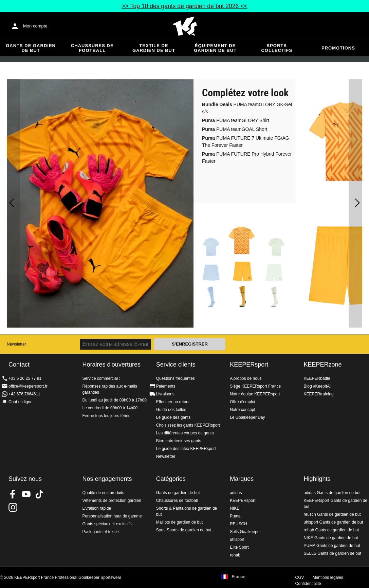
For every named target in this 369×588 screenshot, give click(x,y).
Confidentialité (308, 584)
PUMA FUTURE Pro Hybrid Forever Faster (247, 158)
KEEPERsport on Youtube (26, 494)
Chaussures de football (92, 48)
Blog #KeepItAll (318, 386)
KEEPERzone (323, 365)
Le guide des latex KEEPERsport (186, 449)
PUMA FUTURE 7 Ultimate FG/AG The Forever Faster (246, 142)
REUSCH (238, 524)
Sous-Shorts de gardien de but (184, 530)
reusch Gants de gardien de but (332, 514)
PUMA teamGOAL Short (235, 129)
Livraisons (165, 394)
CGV (300, 577)
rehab (235, 555)
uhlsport (237, 540)
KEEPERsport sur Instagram (13, 507)
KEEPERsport (249, 365)
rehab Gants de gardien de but (331, 530)
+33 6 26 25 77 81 (25, 378)
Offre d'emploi (242, 402)
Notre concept (243, 410)
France (238, 577)
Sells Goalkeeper (245, 532)
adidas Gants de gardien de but (332, 493)
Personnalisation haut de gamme (112, 516)
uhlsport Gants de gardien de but (334, 522)
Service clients (176, 365)
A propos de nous (246, 378)
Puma (235, 516)
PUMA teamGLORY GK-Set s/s (247, 108)
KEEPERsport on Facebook (13, 494)
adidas (236, 493)
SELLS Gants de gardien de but (333, 553)
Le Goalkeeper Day (247, 417)
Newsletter (16, 344)
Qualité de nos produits (103, 493)
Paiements (166, 386)
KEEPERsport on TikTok (39, 494)
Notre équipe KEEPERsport (255, 394)
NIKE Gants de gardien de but (331, 538)
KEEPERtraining (319, 394)
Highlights (317, 479)
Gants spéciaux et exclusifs (107, 524)
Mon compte (35, 26)
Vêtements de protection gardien (112, 501)
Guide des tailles (171, 410)
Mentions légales (328, 577)
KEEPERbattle (317, 378)
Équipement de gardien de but (215, 48)
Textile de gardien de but (154, 48)
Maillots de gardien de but (179, 522)
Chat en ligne (21, 402)
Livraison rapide (97, 508)
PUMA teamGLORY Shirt (236, 120)
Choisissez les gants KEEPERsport (188, 425)
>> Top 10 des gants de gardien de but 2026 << (184, 6)
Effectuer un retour (173, 402)
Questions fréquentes (176, 378)
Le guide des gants (173, 417)
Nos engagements (107, 479)
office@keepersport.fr (28, 386)
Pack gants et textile (100, 532)
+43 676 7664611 (24, 394)
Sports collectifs (277, 48)
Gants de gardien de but (31, 48)
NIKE (235, 508)
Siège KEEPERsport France (255, 386)
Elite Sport (239, 547)
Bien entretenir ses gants (179, 441)
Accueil (185, 26)
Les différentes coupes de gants (185, 433)
